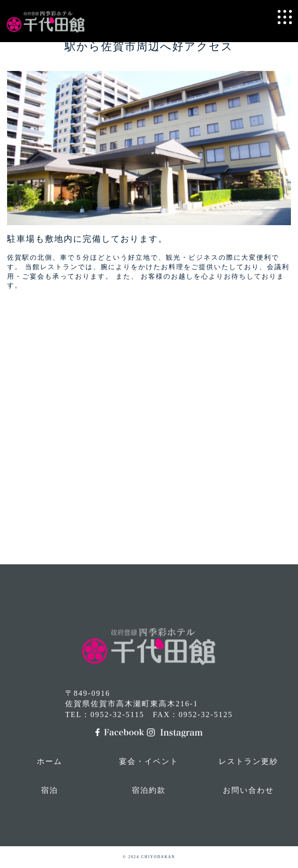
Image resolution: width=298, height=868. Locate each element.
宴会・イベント (149, 761)
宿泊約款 (149, 790)
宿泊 (50, 790)
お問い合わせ (248, 790)
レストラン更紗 (248, 761)
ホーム (50, 761)
